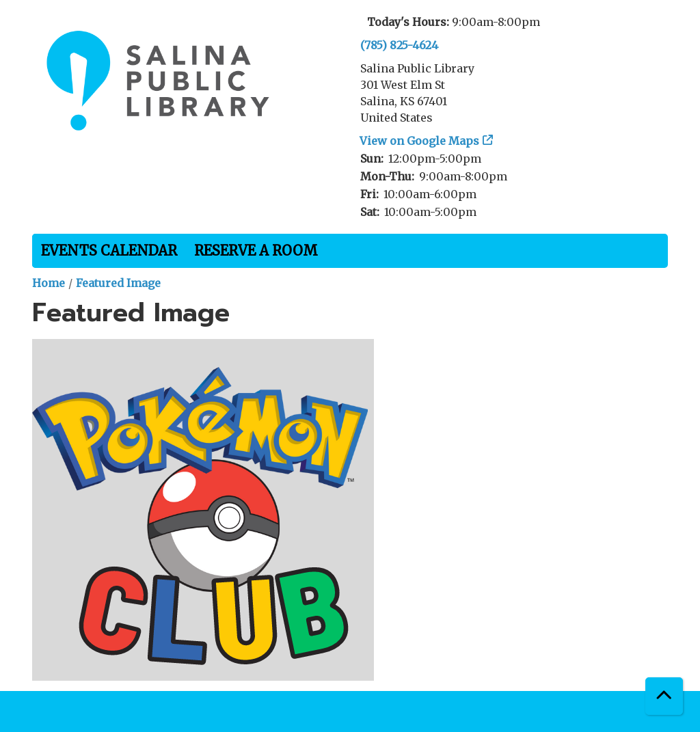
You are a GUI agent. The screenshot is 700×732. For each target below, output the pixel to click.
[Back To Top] (664, 696)
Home (49, 283)
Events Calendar (109, 250)
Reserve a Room (256, 250)
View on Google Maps (420, 141)
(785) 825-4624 (399, 45)
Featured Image (118, 283)
